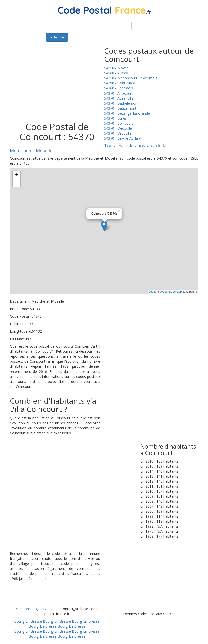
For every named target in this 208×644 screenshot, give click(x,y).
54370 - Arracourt (118, 93)
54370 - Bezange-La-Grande (127, 113)
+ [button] (17, 175)
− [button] (17, 183)
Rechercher (57, 37)
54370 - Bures (115, 118)
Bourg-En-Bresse (28, 621)
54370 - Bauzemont (120, 108)
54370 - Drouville (118, 133)
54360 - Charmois (118, 88)
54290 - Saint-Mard (120, 83)
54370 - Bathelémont (121, 103)
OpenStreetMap (172, 292)
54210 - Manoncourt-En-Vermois (131, 78)
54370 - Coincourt (119, 123)
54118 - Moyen (116, 68)
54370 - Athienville (119, 98)
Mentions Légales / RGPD (36, 609)
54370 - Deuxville (118, 128)
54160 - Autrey (116, 73)
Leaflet (153, 292)
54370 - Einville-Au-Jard (123, 138)
